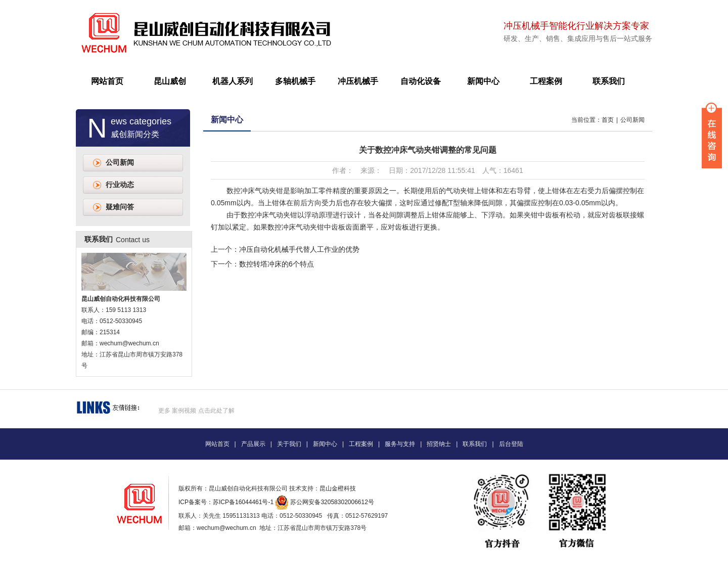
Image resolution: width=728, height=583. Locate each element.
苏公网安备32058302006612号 (332, 502)
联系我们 (609, 81)
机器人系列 (233, 81)
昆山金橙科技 (338, 488)
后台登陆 (511, 444)
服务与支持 (400, 444)
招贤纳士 (439, 444)
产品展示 (253, 444)
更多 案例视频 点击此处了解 (196, 411)
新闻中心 (483, 81)
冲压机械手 (358, 81)
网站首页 (107, 81)
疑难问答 (120, 207)
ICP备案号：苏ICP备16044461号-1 (226, 502)
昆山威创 (170, 81)
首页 (608, 120)
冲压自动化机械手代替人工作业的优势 (299, 249)
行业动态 (120, 185)
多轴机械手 (295, 81)
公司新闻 (120, 163)
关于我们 (289, 444)
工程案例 (546, 81)
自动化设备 (421, 81)
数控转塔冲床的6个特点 (277, 264)
